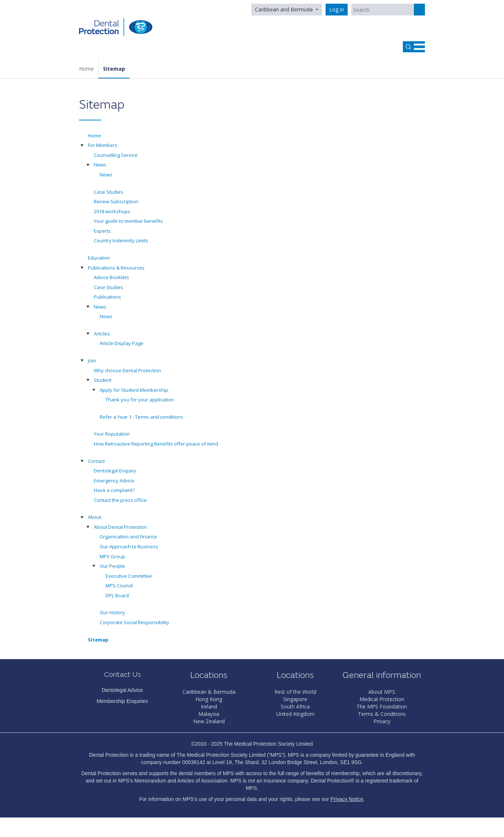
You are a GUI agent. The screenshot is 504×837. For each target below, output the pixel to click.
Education (99, 258)
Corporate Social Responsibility (134, 622)
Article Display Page (122, 343)
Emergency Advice (114, 481)
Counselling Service (116, 155)
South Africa (295, 706)
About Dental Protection (120, 527)
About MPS (382, 692)
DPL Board (117, 595)
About (95, 517)
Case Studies (109, 192)
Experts (102, 231)
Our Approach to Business (129, 546)
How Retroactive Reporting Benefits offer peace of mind (156, 444)
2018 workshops (112, 211)
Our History (112, 612)
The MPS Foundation (382, 706)
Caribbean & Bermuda (209, 692)
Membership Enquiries (122, 701)
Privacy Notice (347, 799)
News (100, 165)
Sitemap (114, 69)
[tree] (252, 391)
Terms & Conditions (382, 714)
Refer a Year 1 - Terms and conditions (141, 417)
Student (103, 380)
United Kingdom (295, 714)
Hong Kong (209, 699)
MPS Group (112, 556)
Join (92, 361)
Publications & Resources (116, 268)
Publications (107, 297)
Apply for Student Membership (134, 390)
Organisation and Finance (128, 537)
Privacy (382, 721)
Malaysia (209, 714)
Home (86, 69)
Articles (102, 334)
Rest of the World (295, 692)
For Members (103, 145)
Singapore (295, 699)
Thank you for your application (140, 400)
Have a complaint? (114, 490)
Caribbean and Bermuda (284, 9)
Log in (337, 9)
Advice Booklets (111, 277)
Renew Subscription (116, 201)
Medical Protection (382, 699)
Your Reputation (112, 434)
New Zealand (209, 721)
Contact (96, 461)
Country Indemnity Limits (121, 240)
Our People (112, 566)
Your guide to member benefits (128, 221)
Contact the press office (120, 500)
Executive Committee (129, 576)
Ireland (209, 706)
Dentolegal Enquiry (115, 471)
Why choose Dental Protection (127, 370)
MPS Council (119, 585)
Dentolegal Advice (122, 690)
